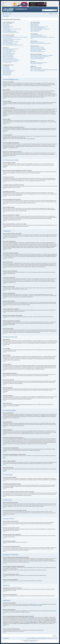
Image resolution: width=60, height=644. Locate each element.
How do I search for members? (36, 50)
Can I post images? (6, 69)
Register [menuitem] (52, 14)
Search (54, 10)
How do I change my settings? (8, 36)
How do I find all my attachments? (37, 64)
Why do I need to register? (8, 23)
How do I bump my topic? (7, 62)
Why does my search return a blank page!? (38, 49)
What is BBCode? (6, 66)
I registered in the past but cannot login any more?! (12, 29)
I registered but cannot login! (8, 27)
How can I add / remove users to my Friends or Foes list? (41, 43)
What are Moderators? (34, 24)
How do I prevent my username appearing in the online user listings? (15, 37)
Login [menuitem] (56, 14)
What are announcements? (8, 72)
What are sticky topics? (7, 73)
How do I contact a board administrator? (38, 71)
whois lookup (31, 619)
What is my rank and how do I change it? (10, 44)
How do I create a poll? (7, 52)
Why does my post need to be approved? (10, 61)
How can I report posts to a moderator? (10, 59)
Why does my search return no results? (37, 48)
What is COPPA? (6, 24)
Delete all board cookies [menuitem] (43, 638)
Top (5, 87)
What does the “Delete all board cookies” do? (11, 32)
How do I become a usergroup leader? (37, 28)
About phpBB (33, 605)
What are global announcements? (9, 71)
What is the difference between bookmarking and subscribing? (42, 55)
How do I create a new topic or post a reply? (11, 49)
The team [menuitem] (35, 638)
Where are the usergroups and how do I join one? (39, 27)
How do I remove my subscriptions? (37, 59)
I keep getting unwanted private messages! (38, 36)
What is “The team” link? (35, 31)
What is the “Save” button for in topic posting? (11, 60)
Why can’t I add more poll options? (9, 53)
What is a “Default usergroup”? (36, 30)
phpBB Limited (35, 604)
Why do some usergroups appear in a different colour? (40, 29)
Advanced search (56, 10)
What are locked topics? (7, 74)
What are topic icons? (7, 75)
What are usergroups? (34, 26)
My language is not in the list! (8, 41)
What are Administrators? (35, 23)
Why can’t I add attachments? (8, 57)
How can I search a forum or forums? (37, 47)
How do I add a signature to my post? (10, 51)
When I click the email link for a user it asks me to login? (13, 45)
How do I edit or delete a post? (8, 50)
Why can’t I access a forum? (8, 56)
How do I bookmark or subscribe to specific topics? (40, 56)
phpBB (17, 195)
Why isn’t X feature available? (36, 69)
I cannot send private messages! (36, 35)
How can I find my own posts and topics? (38, 52)
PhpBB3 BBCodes (33, 641)
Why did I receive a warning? (8, 58)
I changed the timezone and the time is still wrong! (12, 39)
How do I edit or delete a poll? (8, 54)
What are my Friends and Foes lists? (37, 42)
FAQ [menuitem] (11, 14)
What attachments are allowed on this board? (39, 63)
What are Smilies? (6, 68)
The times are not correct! (7, 38)
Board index (6, 638)
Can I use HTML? (6, 67)
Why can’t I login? (6, 28)
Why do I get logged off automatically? (10, 31)
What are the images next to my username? (11, 42)
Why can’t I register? (7, 26)
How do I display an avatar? (8, 43)
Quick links (6, 14)
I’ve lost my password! (7, 30)
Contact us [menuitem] (30, 638)
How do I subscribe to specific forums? (37, 58)
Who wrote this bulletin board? (36, 67)
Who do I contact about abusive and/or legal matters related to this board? (44, 70)
